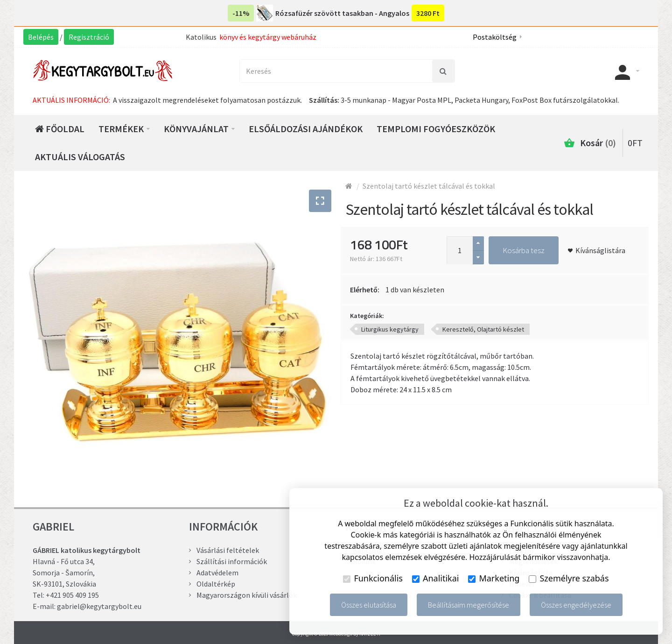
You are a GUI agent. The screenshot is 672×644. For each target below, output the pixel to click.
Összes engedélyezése (576, 605)
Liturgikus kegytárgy (390, 329)
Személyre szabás (569, 578)
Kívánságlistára (600, 250)
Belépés (41, 37)
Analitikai (436, 578)
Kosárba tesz (524, 250)
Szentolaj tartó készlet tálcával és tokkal (429, 186)
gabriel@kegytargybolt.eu (99, 606)
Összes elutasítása (369, 605)
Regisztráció (89, 37)
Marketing (494, 578)
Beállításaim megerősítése (469, 605)
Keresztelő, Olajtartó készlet (483, 329)
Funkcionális (373, 578)
